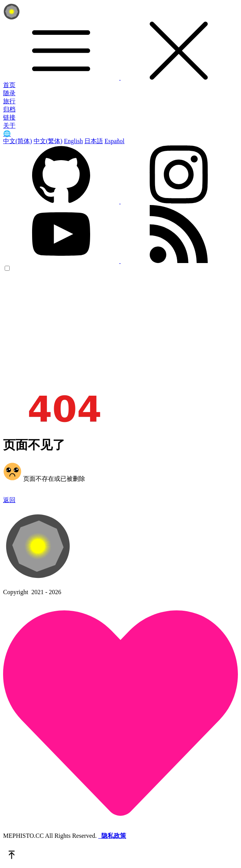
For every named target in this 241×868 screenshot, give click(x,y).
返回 (9, 500)
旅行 (9, 101)
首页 (9, 85)
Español (115, 141)
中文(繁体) (48, 141)
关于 (9, 126)
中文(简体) (18, 141)
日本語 (94, 141)
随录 (9, 93)
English (73, 141)
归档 (9, 109)
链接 (9, 117)
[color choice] (7, 268)
